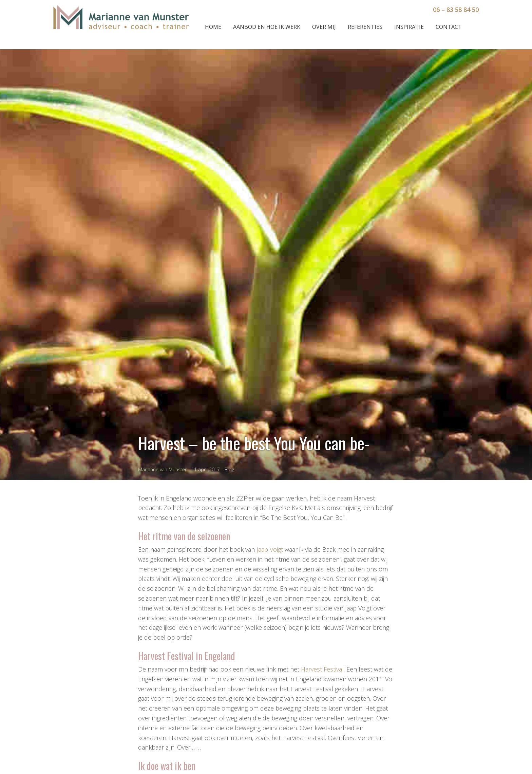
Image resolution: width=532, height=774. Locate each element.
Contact (449, 27)
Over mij (324, 27)
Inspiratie (409, 27)
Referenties (365, 27)
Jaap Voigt (270, 549)
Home (213, 27)
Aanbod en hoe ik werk (267, 27)
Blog (229, 469)
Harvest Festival (322, 669)
